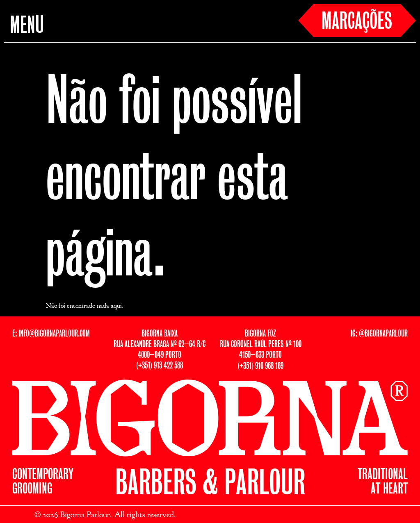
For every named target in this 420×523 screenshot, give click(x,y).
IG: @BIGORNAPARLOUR (379, 334)
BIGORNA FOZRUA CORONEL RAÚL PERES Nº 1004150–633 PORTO (261, 344)
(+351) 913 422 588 (160, 366)
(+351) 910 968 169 (260, 366)
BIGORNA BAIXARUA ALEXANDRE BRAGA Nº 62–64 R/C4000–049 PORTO (160, 344)
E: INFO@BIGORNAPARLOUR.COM (51, 334)
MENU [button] (27, 26)
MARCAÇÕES (357, 22)
